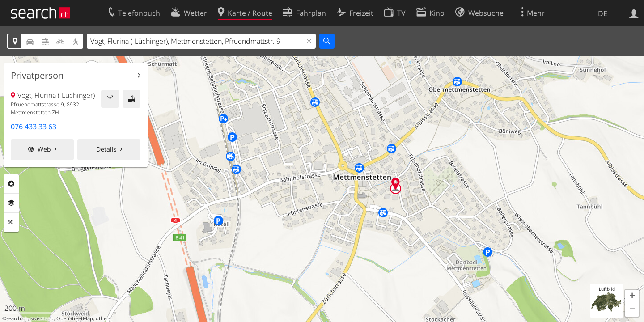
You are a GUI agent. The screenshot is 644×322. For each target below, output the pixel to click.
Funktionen (11, 222)
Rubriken (11, 184)
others (103, 318)
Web (44, 149)
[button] (632, 297)
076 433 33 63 (34, 127)
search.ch (17, 318)
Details (106, 149)
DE (603, 13)
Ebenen (11, 203)
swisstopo (42, 318)
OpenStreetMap (75, 318)
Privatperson (37, 76)
